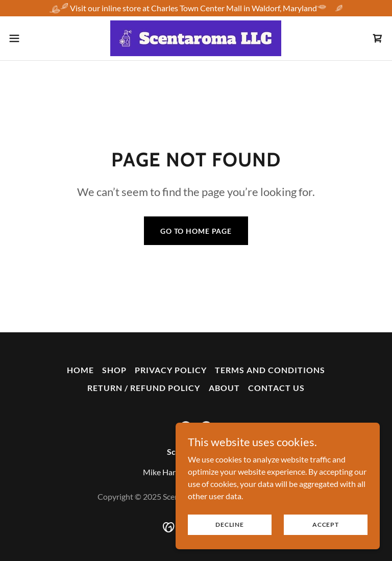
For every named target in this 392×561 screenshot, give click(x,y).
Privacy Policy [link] (171, 370)
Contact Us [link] (276, 388)
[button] (33, 38)
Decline (229, 525)
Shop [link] (114, 370)
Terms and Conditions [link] (270, 370)
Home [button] (80, 370)
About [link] (224, 388)
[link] (196, 38)
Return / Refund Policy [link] (144, 388)
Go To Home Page (196, 231)
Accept (326, 525)
